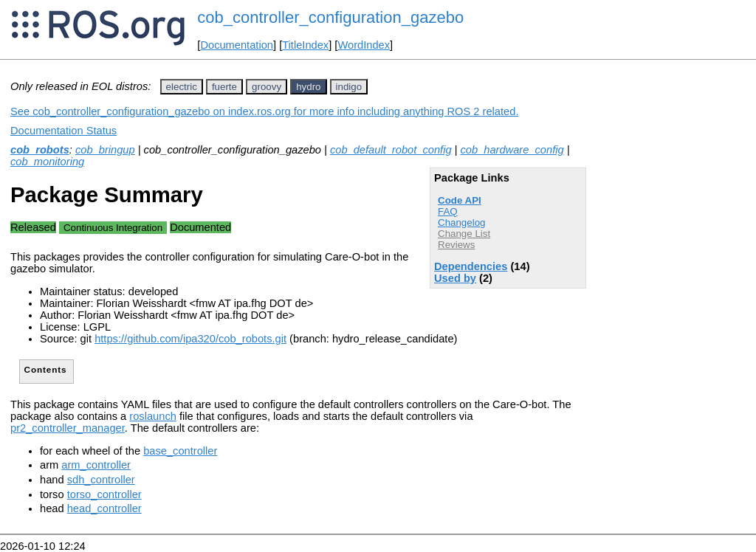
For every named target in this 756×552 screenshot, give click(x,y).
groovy (267, 87)
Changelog (461, 222)
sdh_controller (101, 480)
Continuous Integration (113, 228)
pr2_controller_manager (68, 428)
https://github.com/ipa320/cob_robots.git (190, 339)
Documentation (237, 45)
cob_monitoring (47, 162)
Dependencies (471, 266)
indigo (349, 87)
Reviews (456, 245)
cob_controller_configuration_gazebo (330, 17)
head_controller (104, 508)
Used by (455, 278)
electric (182, 87)
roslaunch (153, 416)
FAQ (448, 211)
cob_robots (40, 150)
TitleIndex (305, 45)
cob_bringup (105, 150)
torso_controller (104, 494)
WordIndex (364, 45)
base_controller (180, 451)
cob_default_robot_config (391, 150)
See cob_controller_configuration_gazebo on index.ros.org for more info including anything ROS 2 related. (264, 111)
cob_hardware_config (512, 150)
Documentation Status (63, 131)
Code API (460, 200)
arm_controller (96, 465)
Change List (464, 234)
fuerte (224, 87)
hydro (308, 87)
